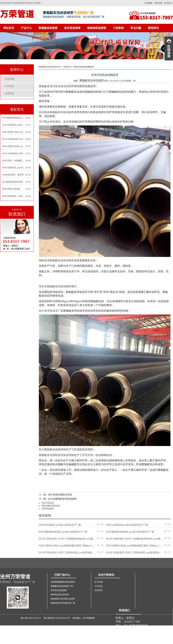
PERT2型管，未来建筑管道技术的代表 (14, 161)
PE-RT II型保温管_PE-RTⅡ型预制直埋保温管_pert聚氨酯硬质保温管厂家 (14, 139)
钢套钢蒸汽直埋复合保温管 (63, 599)
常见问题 (136, 28)
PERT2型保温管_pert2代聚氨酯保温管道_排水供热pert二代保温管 (14, 168)
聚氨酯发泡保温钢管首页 (50, 67)
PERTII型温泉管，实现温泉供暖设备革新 (14, 196)
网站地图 (158, 3)
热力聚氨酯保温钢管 (51, 449)
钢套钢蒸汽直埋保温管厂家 (63, 603)
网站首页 (9, 28)
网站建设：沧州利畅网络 (84, 618)
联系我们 (168, 3)
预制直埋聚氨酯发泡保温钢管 (56, 260)
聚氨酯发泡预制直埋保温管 (55, 455)
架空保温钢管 (72, 28)
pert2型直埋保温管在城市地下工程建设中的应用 (14, 182)
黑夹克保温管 (48, 503)
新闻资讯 (153, 28)
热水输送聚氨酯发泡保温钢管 (56, 112)
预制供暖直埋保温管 (51, 506)
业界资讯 (9, 93)
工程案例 (118, 28)
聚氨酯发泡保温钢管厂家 (62, 586)
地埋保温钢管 (48, 509)
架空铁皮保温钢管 (59, 590)
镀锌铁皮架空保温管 (60, 595)
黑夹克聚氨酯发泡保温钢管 (55, 286)
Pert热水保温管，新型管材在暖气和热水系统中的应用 (14, 175)
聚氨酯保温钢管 (48, 28)
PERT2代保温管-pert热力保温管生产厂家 (14, 125)
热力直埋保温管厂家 (51, 311)
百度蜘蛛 (149, 3)
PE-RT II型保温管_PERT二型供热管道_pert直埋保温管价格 (14, 153)
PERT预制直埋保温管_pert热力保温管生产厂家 (14, 118)
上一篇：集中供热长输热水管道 (55, 495)
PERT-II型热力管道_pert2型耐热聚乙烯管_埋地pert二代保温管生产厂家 (14, 132)
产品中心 (26, 28)
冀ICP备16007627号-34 (31, 618)
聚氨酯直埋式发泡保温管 (54, 86)
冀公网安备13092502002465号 (57, 618)
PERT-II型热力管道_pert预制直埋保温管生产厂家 (14, 146)
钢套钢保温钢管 (97, 28)
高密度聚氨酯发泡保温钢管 (63, 582)
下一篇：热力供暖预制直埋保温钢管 (58, 499)
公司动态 (9, 86)
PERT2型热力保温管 (11, 189)
